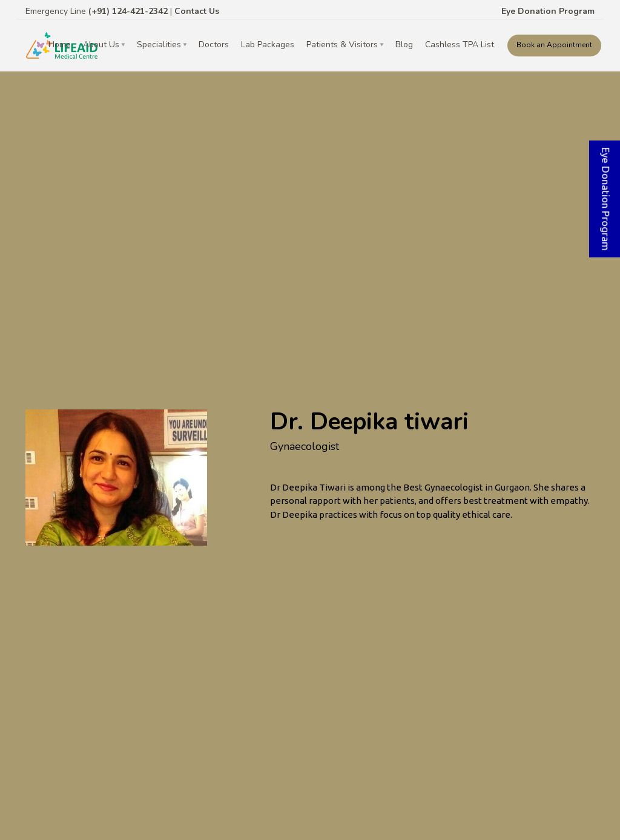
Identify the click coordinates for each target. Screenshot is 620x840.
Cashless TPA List (460, 45)
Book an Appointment (554, 45)
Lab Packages (268, 45)
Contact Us (197, 11)
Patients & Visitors (342, 45)
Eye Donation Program (548, 11)
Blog (404, 45)
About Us (101, 45)
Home (60, 45)
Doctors (214, 45)
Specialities (159, 45)
